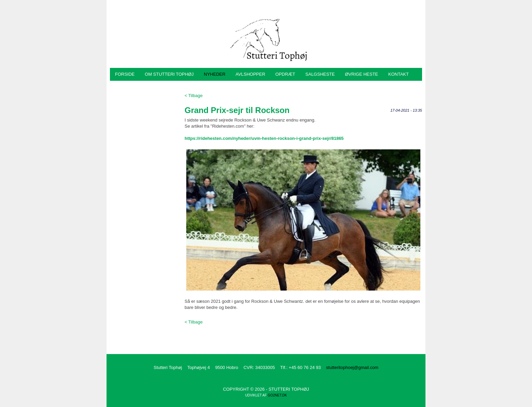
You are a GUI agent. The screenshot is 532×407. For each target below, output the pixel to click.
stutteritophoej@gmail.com (352, 367)
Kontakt (398, 74)
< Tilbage (194, 96)
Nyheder (215, 74)
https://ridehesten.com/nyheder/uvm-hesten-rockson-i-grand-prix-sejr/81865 (264, 138)
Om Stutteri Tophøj (169, 74)
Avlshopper (250, 74)
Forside (125, 74)
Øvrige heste (362, 74)
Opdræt (286, 74)
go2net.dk (277, 395)
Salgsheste (320, 74)
